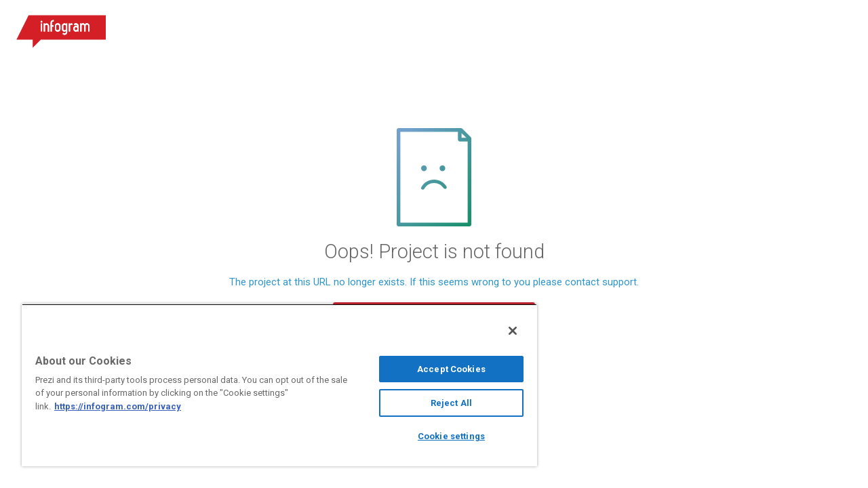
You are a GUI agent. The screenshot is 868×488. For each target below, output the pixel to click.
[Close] (500, 331)
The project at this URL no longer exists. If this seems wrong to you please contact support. (434, 282)
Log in (692, 27)
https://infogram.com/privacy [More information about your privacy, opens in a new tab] (118, 406)
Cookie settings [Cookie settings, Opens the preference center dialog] (441, 436)
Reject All (441, 403)
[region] (273, 385)
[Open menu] (840, 27)
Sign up (768, 27)
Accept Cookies (441, 369)
